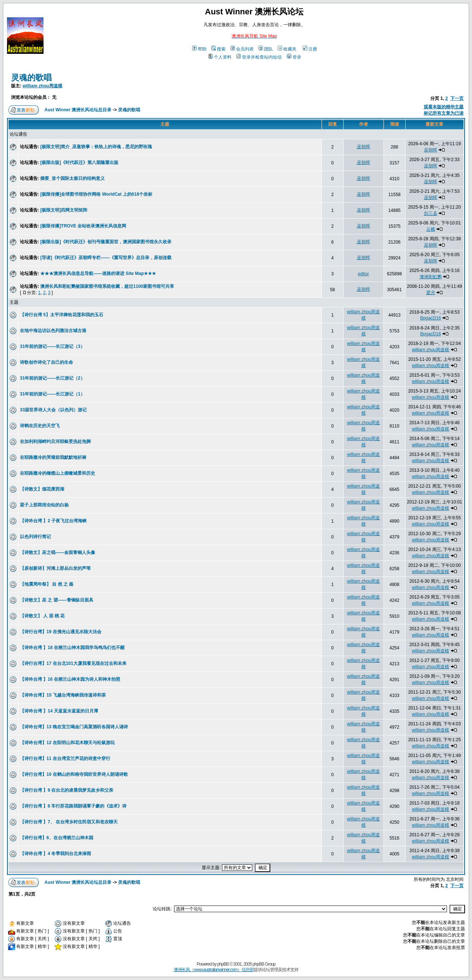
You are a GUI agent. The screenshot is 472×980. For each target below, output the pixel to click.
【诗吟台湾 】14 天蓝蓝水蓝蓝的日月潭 (59, 711)
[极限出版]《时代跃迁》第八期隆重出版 (79, 163)
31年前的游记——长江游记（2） (52, 378)
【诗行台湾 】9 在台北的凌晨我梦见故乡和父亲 (67, 790)
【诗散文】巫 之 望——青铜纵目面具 (57, 600)
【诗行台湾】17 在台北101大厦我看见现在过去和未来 (73, 663)
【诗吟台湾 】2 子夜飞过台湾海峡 (53, 521)
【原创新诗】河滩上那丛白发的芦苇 (55, 568)
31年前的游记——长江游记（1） (52, 394)
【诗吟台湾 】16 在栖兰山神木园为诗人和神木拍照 (70, 679)
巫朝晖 (364, 147)
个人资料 (220, 57)
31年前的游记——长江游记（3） (52, 346)
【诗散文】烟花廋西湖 (42, 489)
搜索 (218, 49)
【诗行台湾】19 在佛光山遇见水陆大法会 (61, 632)
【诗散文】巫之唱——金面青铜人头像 (58, 552)
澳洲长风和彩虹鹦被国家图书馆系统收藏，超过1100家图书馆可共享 (107, 286)
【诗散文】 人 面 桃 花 (42, 616)
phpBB (223, 964)
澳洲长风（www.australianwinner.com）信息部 (214, 970)
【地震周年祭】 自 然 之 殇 (47, 584)
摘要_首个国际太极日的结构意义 (72, 178)
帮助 (199, 49)
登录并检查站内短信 (259, 57)
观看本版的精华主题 (444, 107)
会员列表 (242, 49)
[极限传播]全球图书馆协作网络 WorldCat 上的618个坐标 (96, 194)
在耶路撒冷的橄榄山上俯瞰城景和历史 (58, 473)
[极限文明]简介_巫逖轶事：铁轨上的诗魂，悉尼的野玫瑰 (96, 147)
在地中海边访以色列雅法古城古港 (53, 331)
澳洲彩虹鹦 (431, 277)
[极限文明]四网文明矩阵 (64, 210)
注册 (310, 49)
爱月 (431, 293)
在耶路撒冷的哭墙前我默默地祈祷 (53, 457)
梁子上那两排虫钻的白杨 (44, 505)
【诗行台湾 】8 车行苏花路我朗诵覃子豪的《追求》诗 (73, 806)
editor (364, 274)
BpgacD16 (431, 318)
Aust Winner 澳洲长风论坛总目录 (78, 110)
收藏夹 (287, 49)
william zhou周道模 (42, 86)
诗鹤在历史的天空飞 (40, 426)
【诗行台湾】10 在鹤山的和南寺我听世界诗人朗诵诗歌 (74, 774)
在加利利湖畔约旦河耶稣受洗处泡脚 (55, 442)
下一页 (457, 98)
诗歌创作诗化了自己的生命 (46, 362)
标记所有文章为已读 (444, 113)
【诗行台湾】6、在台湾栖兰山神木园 (57, 838)
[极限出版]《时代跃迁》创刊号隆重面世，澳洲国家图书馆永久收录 (106, 242)
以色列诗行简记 (35, 537)
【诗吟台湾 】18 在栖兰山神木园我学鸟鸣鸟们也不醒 (72, 648)
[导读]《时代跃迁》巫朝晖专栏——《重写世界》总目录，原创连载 (106, 258)
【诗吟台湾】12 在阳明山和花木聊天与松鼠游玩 (67, 743)
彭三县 (431, 213)
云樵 (431, 229)
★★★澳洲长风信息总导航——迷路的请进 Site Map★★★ (98, 273)
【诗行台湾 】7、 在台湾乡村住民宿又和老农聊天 (69, 822)
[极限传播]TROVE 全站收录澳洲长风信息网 (83, 226)
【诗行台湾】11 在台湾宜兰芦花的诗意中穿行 (65, 758)
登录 (294, 57)
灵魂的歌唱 (31, 78)
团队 (266, 49)
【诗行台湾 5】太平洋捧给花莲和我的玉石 (62, 315)
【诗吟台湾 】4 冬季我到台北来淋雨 (55, 854)
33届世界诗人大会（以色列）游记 (53, 410)
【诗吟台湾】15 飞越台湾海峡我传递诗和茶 (63, 695)
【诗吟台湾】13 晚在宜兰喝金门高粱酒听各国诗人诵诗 (74, 727)
